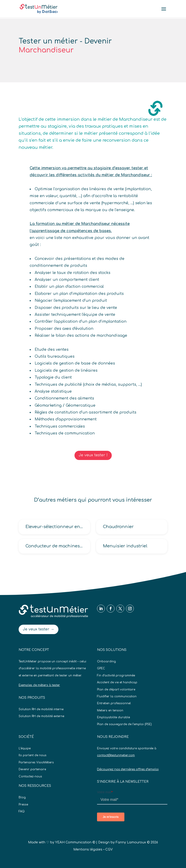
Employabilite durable (113, 717)
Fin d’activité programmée (116, 675)
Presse (23, 805)
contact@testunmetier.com (116, 755)
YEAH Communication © (75, 842)
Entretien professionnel (114, 703)
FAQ (22, 811)
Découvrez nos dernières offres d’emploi (128, 769)
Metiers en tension (110, 710)
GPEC (101, 668)
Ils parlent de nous (33, 755)
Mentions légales (88, 849)
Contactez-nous (30, 776)
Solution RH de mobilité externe (41, 716)
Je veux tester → (39, 629)
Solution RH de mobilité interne (41, 709)
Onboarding (106, 661)
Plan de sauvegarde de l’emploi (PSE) (124, 724)
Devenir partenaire (32, 769)
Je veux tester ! (93, 455)
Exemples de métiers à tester (39, 685)
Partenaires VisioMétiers (36, 762)
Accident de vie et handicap (117, 682)
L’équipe (25, 748)
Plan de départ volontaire (116, 690)
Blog (22, 797)
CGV (109, 849)
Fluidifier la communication (117, 696)
